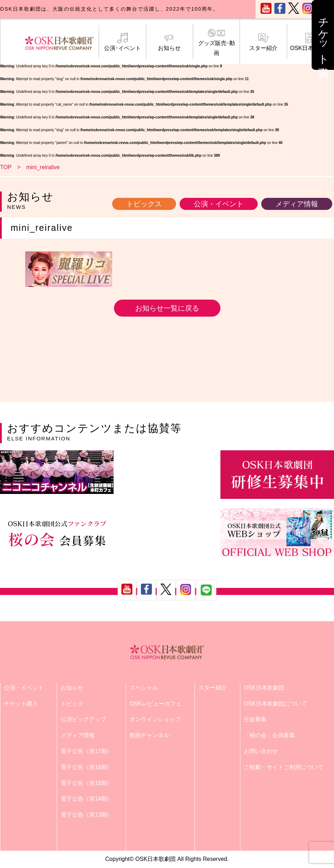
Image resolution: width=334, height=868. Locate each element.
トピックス (144, 204)
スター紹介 (263, 42)
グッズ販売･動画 (216, 42)
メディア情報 (297, 204)
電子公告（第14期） (87, 799)
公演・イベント (219, 204)
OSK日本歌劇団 (310, 42)
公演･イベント (122, 42)
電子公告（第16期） (87, 767)
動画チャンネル (149, 735)
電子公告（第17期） (87, 751)
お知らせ (169, 42)
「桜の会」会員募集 (269, 735)
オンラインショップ (155, 719)
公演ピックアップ (83, 719)
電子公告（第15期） (87, 783)
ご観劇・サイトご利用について (284, 767)
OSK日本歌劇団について (275, 704)
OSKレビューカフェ (155, 704)
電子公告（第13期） (87, 815)
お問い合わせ (261, 751)
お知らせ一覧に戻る (167, 308)
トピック (72, 704)
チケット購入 (21, 704)
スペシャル (144, 688)
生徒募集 (255, 719)
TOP (6, 167)
